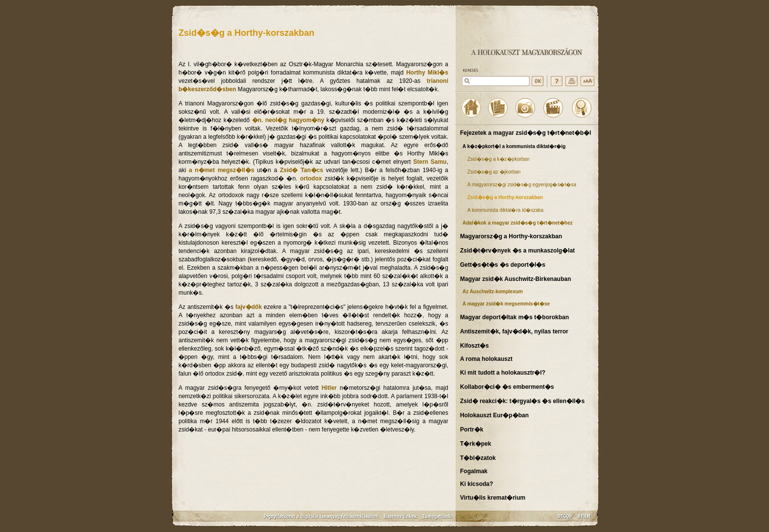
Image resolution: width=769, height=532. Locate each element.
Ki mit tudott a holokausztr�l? (503, 373)
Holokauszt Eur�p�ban (494, 415)
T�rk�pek (475, 444)
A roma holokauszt (486, 359)
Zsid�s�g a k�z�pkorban (499, 159)
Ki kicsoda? (476, 484)
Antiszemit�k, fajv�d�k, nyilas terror (514, 331)
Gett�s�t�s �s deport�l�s (503, 265)
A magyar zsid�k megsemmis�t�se (506, 304)
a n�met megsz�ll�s (221, 170)
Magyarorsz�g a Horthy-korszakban (511, 236)
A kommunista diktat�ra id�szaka (505, 210)
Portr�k (472, 430)
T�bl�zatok (478, 458)
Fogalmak (474, 471)
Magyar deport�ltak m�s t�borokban (514, 317)
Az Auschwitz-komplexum (493, 291)
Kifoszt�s (474, 346)
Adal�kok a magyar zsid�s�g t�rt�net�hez (518, 223)
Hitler (329, 388)
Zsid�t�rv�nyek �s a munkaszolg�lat (517, 251)
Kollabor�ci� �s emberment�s (507, 387)
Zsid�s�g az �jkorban (494, 172)
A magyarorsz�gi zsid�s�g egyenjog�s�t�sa (522, 185)
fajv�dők (249, 307)
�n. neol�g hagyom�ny (288, 120)
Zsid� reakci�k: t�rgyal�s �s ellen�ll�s (522, 401)
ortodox (311, 178)
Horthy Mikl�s (427, 73)
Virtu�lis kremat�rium (493, 498)
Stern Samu (430, 162)
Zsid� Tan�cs (302, 170)
